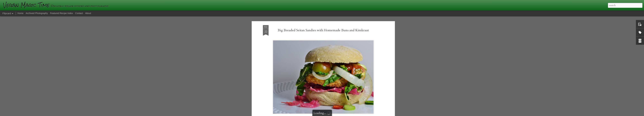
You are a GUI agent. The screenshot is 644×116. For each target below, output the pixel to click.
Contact (79, 13)
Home (20, 13)
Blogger (369, 114)
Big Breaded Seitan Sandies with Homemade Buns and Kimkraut (323, 17)
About (88, 13)
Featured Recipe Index (62, 13)
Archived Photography (37, 13)
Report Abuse (378, 114)
